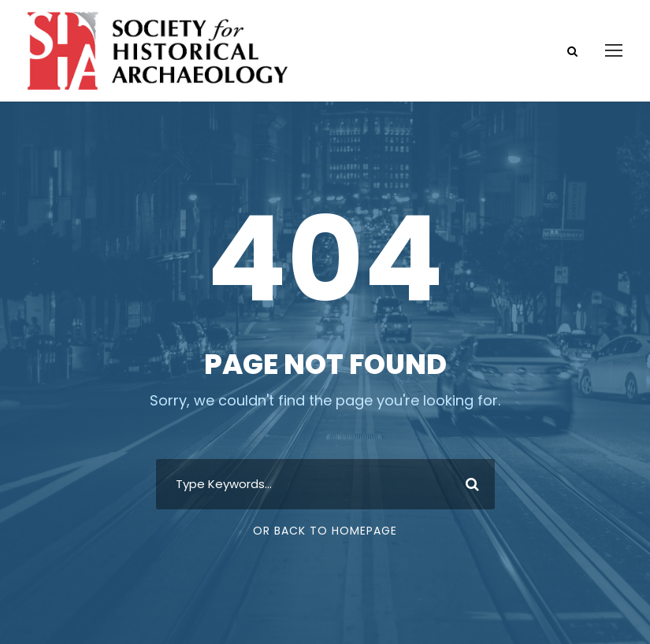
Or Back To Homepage (325, 531)
